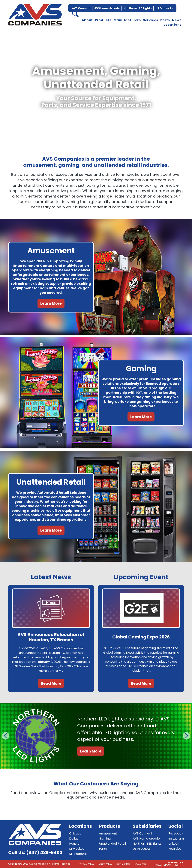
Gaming (105, 839)
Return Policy (105, 864)
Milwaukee (77, 849)
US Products (164, 8)
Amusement (108, 833)
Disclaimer (140, 864)
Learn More (51, 303)
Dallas (74, 839)
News (177, 20)
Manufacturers (127, 20)
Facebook (176, 833)
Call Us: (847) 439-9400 (35, 853)
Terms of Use (123, 864)
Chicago (75, 833)
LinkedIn (174, 844)
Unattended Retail (112, 844)
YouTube (175, 849)
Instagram (176, 839)
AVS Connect (81, 8)
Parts (165, 20)
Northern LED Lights (138, 8)
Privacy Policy (86, 864)
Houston (75, 844)
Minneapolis (78, 854)
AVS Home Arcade (107, 8)
